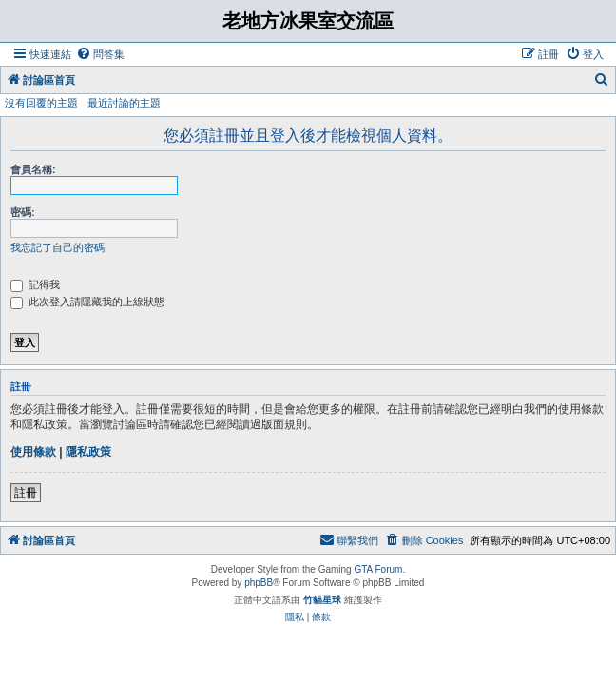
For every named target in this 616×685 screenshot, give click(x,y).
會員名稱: (33, 169)
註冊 (26, 493)
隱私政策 (88, 452)
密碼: (23, 212)
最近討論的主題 (124, 103)
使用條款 (33, 452)
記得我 (35, 284)
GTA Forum (378, 569)
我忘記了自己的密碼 (58, 247)
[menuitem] (100, 54)
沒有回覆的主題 (41, 103)
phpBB (259, 583)
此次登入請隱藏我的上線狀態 (87, 302)
